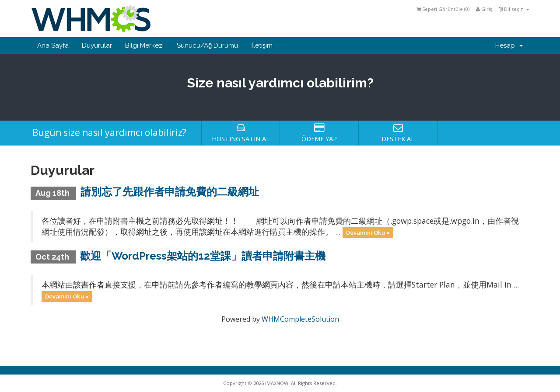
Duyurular (97, 45)
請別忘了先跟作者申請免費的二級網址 (170, 192)
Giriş (484, 9)
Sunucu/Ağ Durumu (207, 45)
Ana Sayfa (53, 45)
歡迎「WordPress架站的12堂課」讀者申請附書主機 (203, 256)
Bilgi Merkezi (144, 45)
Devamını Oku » (368, 232)
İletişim (262, 45)
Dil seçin (514, 9)
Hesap (509, 45)
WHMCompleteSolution (300, 319)
